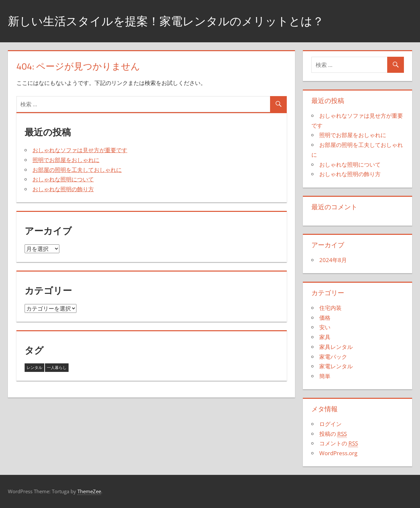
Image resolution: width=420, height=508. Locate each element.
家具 (325, 337)
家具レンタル (336, 347)
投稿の (333, 434)
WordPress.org (338, 453)
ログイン (330, 424)
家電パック (333, 357)
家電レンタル (336, 366)
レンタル (34, 367)
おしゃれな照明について (63, 179)
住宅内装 (330, 308)
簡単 (325, 376)
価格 (325, 318)
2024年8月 (333, 260)
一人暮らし (57, 367)
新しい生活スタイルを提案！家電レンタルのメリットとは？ (170, 21)
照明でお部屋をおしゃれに (66, 160)
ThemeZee (89, 491)
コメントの (339, 443)
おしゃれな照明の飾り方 (63, 189)
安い (325, 327)
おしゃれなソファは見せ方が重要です (80, 150)
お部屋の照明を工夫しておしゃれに (77, 170)
